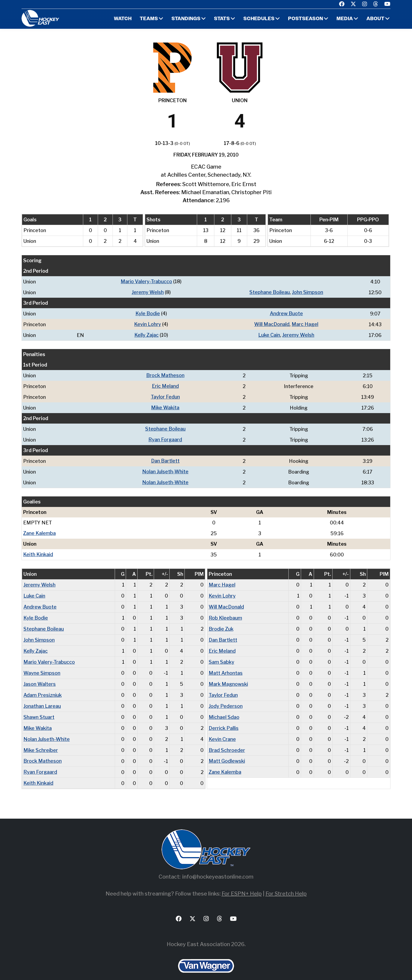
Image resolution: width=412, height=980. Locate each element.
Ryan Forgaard (165, 437)
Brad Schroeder (227, 742)
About (376, 19)
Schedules (259, 19)
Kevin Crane (222, 731)
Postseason (306, 19)
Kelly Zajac (146, 334)
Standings (186, 19)
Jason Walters (40, 677)
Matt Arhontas (226, 667)
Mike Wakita (165, 405)
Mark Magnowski (228, 677)
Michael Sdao (224, 710)
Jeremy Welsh (148, 292)
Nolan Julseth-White (165, 468)
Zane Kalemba (39, 529)
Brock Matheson (165, 374)
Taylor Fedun (165, 395)
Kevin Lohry (148, 323)
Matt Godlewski (227, 753)
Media (345, 19)
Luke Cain (269, 334)
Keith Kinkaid (38, 550)
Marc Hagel (305, 323)
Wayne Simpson (42, 667)
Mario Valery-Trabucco (146, 281)
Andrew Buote (286, 313)
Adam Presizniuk (43, 688)
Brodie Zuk (221, 624)
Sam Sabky (221, 656)
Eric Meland (165, 384)
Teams (149, 19)
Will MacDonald (272, 323)
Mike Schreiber (41, 742)
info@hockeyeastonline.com (218, 868)
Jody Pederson (226, 699)
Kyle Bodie (148, 313)
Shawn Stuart (39, 710)
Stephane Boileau (270, 292)
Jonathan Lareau (42, 699)
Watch (123, 19)
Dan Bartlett (165, 458)
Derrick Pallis (224, 720)
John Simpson (308, 292)
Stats (222, 19)
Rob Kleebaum (225, 613)
